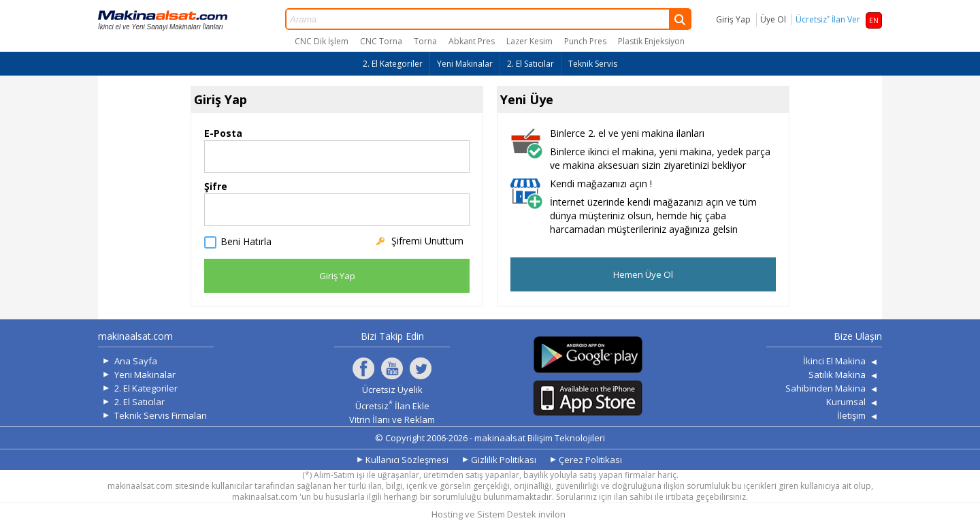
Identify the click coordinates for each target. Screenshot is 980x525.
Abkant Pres (472, 41)
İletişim (851, 415)
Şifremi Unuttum (427, 241)
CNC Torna (381, 41)
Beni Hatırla (246, 242)
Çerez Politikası (590, 460)
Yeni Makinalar (465, 64)
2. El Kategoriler (393, 64)
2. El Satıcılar (530, 64)
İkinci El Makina (834, 361)
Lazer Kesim (529, 41)
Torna (425, 41)
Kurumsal (846, 402)
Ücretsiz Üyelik (392, 389)
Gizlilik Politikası (504, 460)
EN (874, 20)
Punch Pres (585, 41)
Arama (488, 19)
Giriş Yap (733, 19)
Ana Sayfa (136, 361)
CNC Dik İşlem (322, 41)
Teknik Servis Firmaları (161, 415)
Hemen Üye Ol (643, 274)
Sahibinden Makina (826, 388)
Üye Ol (773, 19)
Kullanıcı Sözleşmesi (407, 460)
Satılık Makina (837, 375)
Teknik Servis (593, 64)
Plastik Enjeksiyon (651, 41)
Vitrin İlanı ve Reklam (392, 419)
